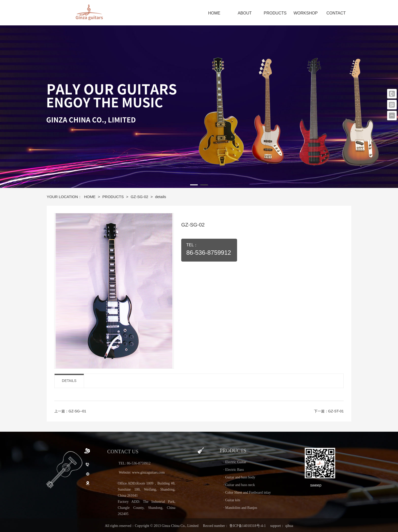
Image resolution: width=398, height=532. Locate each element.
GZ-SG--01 (77, 411)
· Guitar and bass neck (265, 485)
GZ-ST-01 (336, 411)
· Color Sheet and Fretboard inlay (273, 493)
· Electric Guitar (261, 462)
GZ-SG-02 (140, 197)
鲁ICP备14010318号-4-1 (248, 526)
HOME (90, 197)
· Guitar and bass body (265, 477)
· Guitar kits (258, 500)
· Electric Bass (259, 470)
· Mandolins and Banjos (266, 508)
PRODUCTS (113, 197)
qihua (289, 526)
